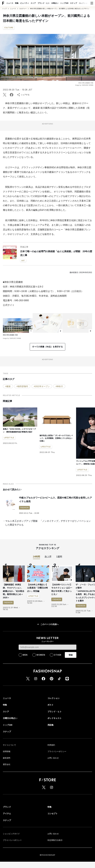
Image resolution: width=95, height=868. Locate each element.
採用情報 (7, 751)
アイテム (7, 814)
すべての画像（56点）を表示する (47, 347)
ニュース (10, 3)
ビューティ (25, 3)
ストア (33, 3)
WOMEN (41, 655)
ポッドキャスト (55, 718)
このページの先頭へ (47, 624)
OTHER (58, 655)
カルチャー (23, 9)
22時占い (55, 3)
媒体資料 (7, 758)
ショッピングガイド (11, 834)
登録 (71, 655)
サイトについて (9, 745)
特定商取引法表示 (55, 840)
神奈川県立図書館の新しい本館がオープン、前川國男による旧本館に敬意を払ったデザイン (60, 9)
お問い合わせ (53, 758)
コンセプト (53, 814)
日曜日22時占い (10, 718)
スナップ (73, 3)
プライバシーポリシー (57, 751)
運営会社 (7, 764)
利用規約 (51, 745)
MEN (25, 655)
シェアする (23, 95)
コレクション (84, 3)
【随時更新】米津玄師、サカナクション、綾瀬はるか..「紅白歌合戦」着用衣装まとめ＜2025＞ (14, 591)
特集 (17, 3)
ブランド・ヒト (44, 3)
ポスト (51, 705)
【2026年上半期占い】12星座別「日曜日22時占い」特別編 (37, 588)
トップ (4, 9)
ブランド (7, 807)
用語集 (51, 725)
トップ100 (64, 3)
